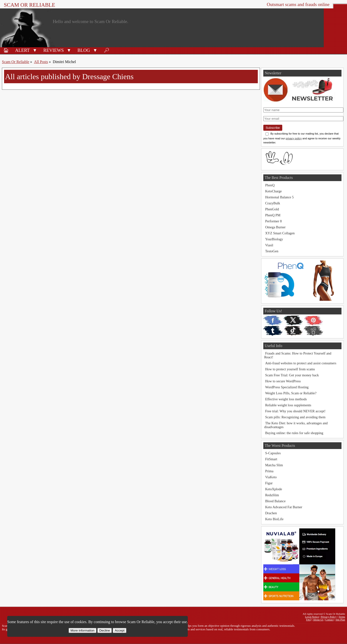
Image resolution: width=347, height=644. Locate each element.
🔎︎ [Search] (106, 50)
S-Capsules (273, 453)
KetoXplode (274, 489)
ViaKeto (271, 477)
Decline (105, 630)
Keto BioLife (274, 519)
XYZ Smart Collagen (280, 233)
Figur (269, 483)
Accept (120, 630)
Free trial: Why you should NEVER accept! (295, 411)
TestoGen (272, 251)
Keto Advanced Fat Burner (284, 507)
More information (82, 630)
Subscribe (273, 128)
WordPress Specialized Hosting (287, 387)
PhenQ (270, 185)
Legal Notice (312, 617)
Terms (342, 617)
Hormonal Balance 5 (279, 197)
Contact (329, 620)
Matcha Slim (274, 465)
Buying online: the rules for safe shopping (294, 433)
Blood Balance (275, 501)
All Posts (41, 62)
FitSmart (271, 459)
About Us (318, 620)
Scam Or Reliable (29, 5)
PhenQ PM (273, 215)
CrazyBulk (273, 203)
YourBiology (274, 239)
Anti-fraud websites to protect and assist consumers (301, 363)
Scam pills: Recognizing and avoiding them (295, 417)
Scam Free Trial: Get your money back (292, 375)
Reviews (54, 50)
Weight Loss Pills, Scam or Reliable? (291, 393)
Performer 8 (273, 221)
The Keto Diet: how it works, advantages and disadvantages (296, 425)
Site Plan (340, 620)
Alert (22, 50)
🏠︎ (6, 50)
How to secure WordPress (283, 381)
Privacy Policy (329, 617)
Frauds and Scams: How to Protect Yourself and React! (298, 355)
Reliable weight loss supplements (288, 405)
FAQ (309, 620)
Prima (269, 471)
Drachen (271, 513)
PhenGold (272, 209)
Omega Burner (275, 227)
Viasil (269, 245)
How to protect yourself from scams (290, 369)
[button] (35, 50)
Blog (84, 50)
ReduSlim (272, 495)
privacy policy (294, 138)
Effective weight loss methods (286, 399)
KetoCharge (273, 191)
